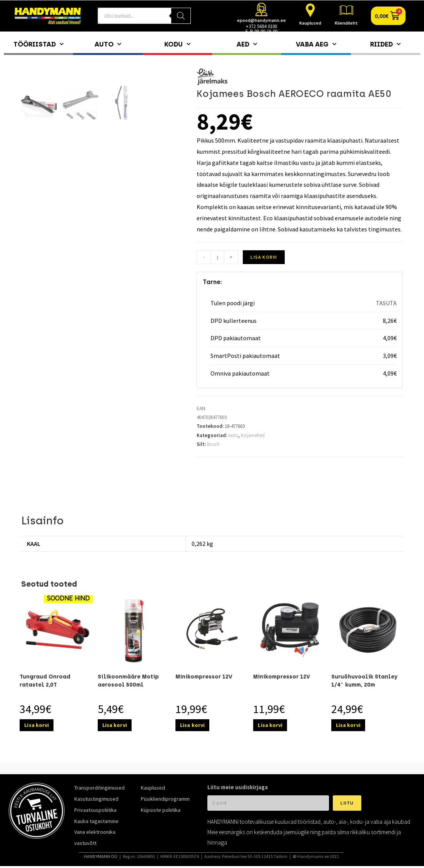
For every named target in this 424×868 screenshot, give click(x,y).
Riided (385, 44)
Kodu (177, 44)
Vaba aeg (316, 44)
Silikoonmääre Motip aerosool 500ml (128, 681)
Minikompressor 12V (204, 677)
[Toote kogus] (217, 257)
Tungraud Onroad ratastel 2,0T (45, 681)
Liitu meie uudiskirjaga (238, 787)
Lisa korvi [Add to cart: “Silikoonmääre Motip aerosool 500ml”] (115, 725)
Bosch (213, 444)
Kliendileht (346, 23)
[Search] (181, 16)
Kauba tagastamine (96, 821)
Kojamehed (253, 435)
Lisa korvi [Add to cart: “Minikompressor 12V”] (192, 725)
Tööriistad (38, 44)
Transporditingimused (99, 788)
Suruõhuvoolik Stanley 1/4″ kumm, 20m (364, 681)
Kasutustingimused (96, 799)
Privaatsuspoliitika (95, 810)
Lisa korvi (264, 257)
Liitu (347, 803)
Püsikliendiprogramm (165, 799)
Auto (108, 44)
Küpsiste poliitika (161, 810)
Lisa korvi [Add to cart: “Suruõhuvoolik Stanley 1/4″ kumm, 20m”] (348, 725)
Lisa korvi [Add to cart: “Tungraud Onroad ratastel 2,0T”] (37, 725)
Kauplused (310, 23)
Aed (247, 44)
